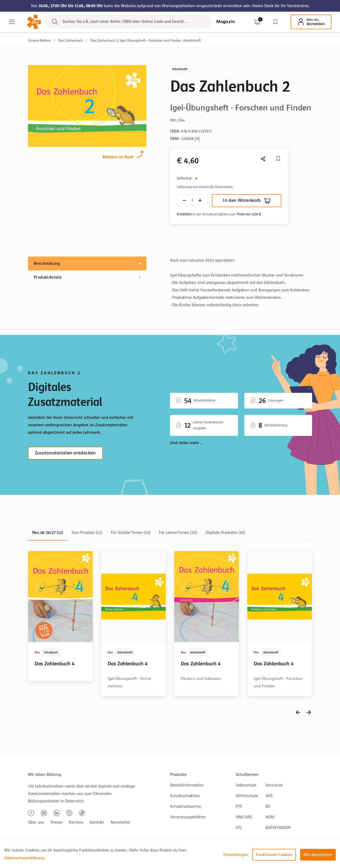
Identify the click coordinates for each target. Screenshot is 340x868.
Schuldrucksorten (186, 806)
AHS (269, 796)
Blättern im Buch (118, 156)
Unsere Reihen (39, 41)
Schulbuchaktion (185, 796)
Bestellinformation (187, 785)
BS (268, 806)
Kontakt (97, 822)
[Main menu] (12, 22)
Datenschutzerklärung (24, 858)
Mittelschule (247, 796)
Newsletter (120, 822)
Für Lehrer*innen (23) (178, 533)
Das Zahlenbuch (71, 41)
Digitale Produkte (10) (225, 533)
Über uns (36, 822)
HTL (239, 828)
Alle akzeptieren (318, 855)
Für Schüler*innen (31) (131, 533)
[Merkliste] (278, 159)
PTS (239, 806)
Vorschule (274, 785)
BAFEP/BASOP (278, 828)
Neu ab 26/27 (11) (48, 533)
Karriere (76, 822)
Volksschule (246, 785)
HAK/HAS (244, 817)
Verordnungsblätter (188, 817)
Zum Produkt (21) (87, 533)
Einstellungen (236, 855)
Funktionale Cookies (274, 855)
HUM (270, 817)
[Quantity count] (192, 200)
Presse (56, 822)
